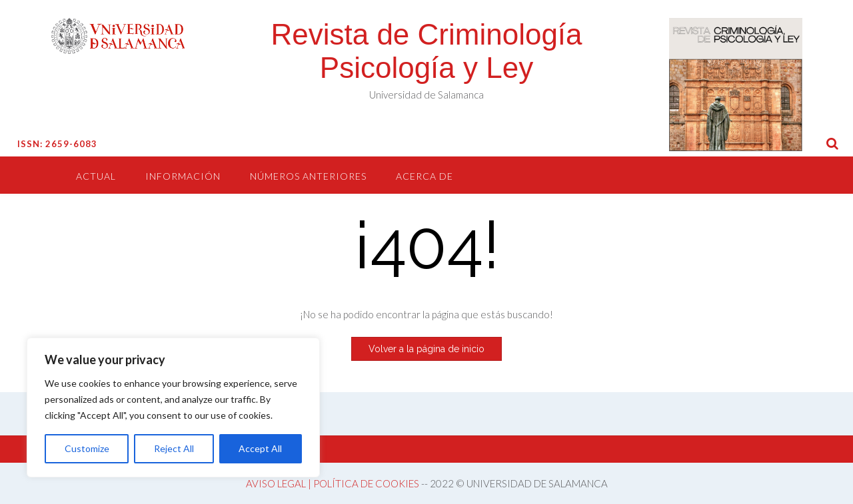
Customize (87, 448)
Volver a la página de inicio (426, 349)
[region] (173, 407)
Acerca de (425, 176)
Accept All (260, 448)
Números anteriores (308, 176)
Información (183, 176)
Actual (96, 176)
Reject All (174, 448)
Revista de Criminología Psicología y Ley (426, 51)
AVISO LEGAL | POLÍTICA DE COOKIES (333, 483)
